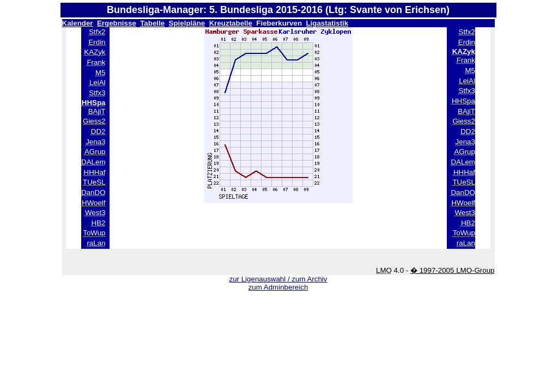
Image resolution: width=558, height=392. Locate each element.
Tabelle (152, 23)
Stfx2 (97, 32)
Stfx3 (97, 93)
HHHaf (95, 172)
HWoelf (93, 203)
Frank (96, 62)
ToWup (94, 233)
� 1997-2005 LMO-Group (453, 270)
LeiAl (98, 82)
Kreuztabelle (231, 23)
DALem (93, 162)
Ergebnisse (117, 23)
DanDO (93, 192)
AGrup (95, 152)
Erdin (97, 42)
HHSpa (463, 101)
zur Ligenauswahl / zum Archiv (278, 279)
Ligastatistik (327, 23)
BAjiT (97, 111)
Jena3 (95, 142)
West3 (95, 213)
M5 (101, 73)
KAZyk (95, 52)
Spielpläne (187, 23)
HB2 (99, 223)
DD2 (98, 131)
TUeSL (94, 182)
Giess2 (94, 121)
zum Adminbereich (278, 287)
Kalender (78, 23)
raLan (96, 243)
